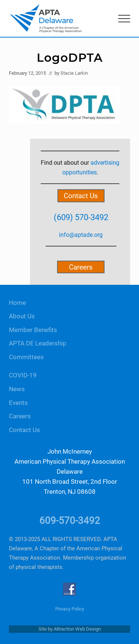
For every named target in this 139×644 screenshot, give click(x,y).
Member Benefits (33, 330)
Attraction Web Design (77, 629)
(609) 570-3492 (81, 217)
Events (18, 403)
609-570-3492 (70, 521)
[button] (124, 19)
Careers (81, 267)
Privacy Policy (70, 609)
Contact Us (81, 196)
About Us (22, 316)
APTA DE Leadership (38, 343)
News (17, 389)
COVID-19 (23, 375)
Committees (26, 357)
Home (17, 303)
